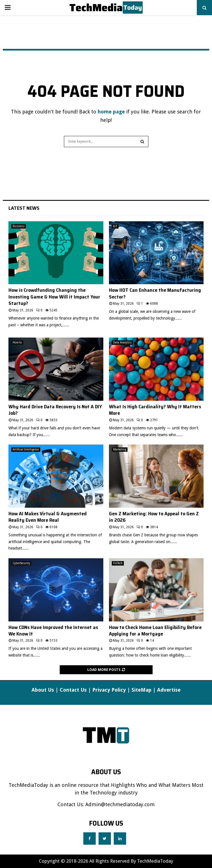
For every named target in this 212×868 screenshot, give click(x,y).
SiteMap (141, 690)
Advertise (169, 690)
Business (19, 226)
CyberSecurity (21, 563)
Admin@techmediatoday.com (120, 804)
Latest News (24, 208)
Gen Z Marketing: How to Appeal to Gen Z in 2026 (154, 517)
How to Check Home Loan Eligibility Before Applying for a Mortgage (155, 631)
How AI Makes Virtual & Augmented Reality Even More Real (48, 517)
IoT (115, 226)
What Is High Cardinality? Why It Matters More (155, 410)
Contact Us (73, 690)
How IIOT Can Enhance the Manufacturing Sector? (155, 293)
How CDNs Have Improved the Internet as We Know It (53, 631)
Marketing (120, 449)
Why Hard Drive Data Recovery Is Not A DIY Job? (55, 410)
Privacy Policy (109, 690)
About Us (43, 690)
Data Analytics (122, 342)
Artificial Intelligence (26, 449)
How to (17, 342)
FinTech (118, 563)
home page (111, 112)
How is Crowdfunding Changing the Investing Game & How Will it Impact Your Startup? (54, 297)
